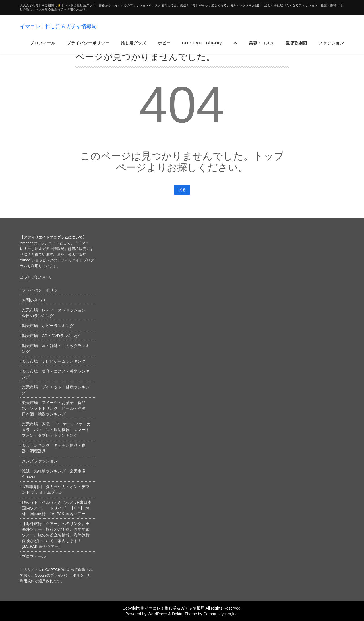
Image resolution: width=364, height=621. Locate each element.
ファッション (331, 47)
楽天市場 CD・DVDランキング (51, 336)
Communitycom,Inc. (221, 614)
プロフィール (43, 47)
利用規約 (27, 581)
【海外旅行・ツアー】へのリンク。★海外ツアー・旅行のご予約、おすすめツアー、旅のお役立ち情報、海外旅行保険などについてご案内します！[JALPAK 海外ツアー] (56, 535)
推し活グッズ (134, 47)
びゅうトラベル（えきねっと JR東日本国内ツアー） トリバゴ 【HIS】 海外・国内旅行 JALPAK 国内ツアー (57, 508)
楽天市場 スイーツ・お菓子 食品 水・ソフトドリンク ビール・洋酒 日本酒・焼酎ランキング (56, 408)
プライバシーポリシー (88, 47)
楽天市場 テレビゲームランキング (54, 361)
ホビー (164, 47)
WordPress (157, 614)
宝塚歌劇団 (296, 47)
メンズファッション (40, 461)
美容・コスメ (262, 47)
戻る (182, 190)
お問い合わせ (34, 300)
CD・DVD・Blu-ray (202, 47)
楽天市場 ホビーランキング (48, 326)
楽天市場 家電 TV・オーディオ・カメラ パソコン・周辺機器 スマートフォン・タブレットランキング (56, 430)
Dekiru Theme (185, 614)
